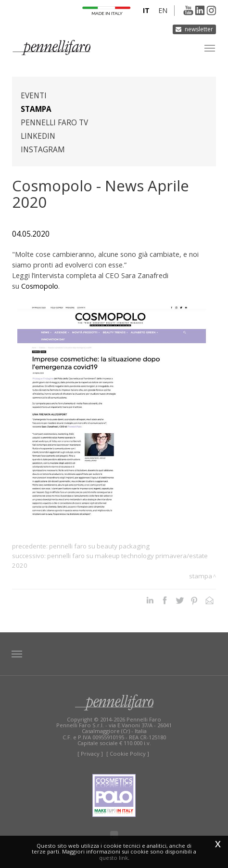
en (163, 10)
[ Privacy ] (90, 754)
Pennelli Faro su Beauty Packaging (99, 546)
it (146, 10)
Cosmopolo (40, 286)
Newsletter (199, 29)
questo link (114, 858)
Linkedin (38, 136)
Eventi (34, 96)
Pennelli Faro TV (54, 123)
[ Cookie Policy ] (128, 754)
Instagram (43, 150)
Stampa (36, 109)
